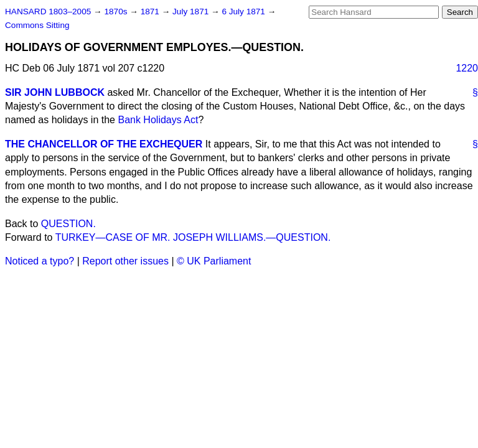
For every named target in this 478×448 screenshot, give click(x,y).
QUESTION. (68, 224)
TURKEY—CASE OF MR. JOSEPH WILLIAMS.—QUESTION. (193, 237)
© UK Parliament (214, 261)
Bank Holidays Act (158, 120)
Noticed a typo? (40, 261)
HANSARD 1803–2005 (48, 12)
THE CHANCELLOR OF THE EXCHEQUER (104, 144)
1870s (117, 12)
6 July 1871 (244, 12)
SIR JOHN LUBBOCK (55, 92)
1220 (467, 68)
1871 (151, 12)
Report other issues (125, 261)
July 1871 (192, 12)
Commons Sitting (37, 25)
